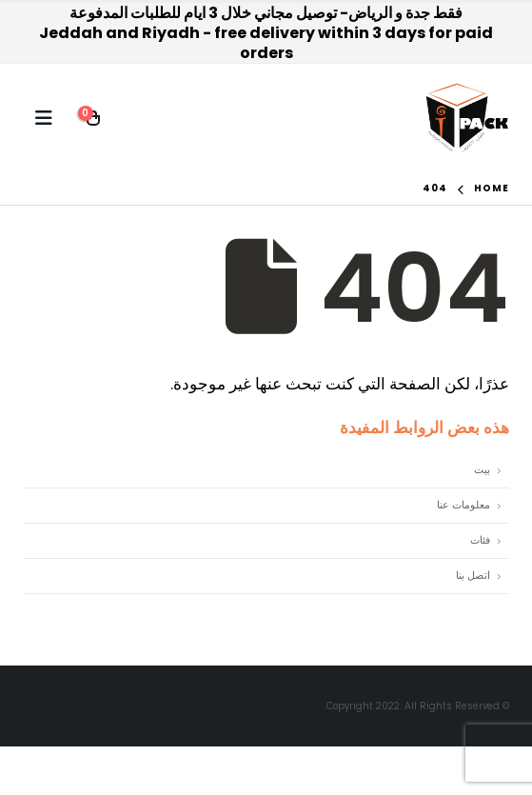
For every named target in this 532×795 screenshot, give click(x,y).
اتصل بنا (473, 576)
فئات (480, 540)
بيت (482, 470)
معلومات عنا (463, 505)
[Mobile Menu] (44, 118)
